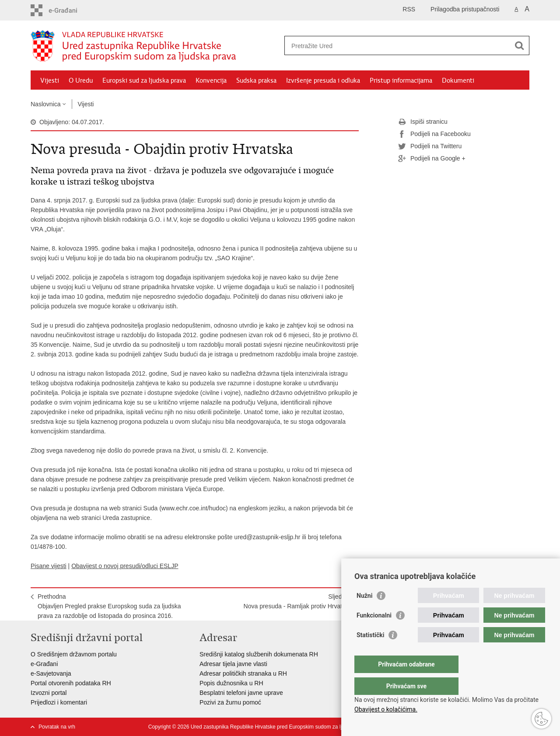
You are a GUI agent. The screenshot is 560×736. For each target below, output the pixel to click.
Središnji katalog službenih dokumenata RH (259, 654)
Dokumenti (458, 80)
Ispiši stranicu (423, 122)
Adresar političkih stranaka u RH (243, 673)
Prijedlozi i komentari (59, 702)
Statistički (370, 652)
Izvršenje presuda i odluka (323, 80)
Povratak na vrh (57, 727)
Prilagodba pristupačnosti (465, 9)
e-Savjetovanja (51, 673)
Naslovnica (45, 104)
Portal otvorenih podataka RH (71, 683)
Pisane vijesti (49, 566)
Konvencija (211, 80)
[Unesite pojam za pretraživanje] (397, 46)
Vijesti (50, 80)
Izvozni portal (49, 693)
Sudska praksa (256, 80)
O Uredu (81, 80)
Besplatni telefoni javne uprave (241, 693)
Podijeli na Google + (432, 159)
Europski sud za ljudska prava (144, 80)
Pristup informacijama (401, 80)
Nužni (364, 613)
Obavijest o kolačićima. (386, 709)
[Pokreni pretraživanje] (519, 45)
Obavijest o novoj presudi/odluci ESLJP (125, 566)
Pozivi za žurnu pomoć (230, 702)
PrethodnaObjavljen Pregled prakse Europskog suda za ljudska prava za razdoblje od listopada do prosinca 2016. (109, 606)
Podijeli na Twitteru (430, 147)
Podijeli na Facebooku (434, 134)
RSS (409, 9)
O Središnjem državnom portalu (74, 654)
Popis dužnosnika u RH (231, 683)
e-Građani (44, 664)
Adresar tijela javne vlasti (233, 664)
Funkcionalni (374, 633)
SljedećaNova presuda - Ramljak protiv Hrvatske (298, 601)
